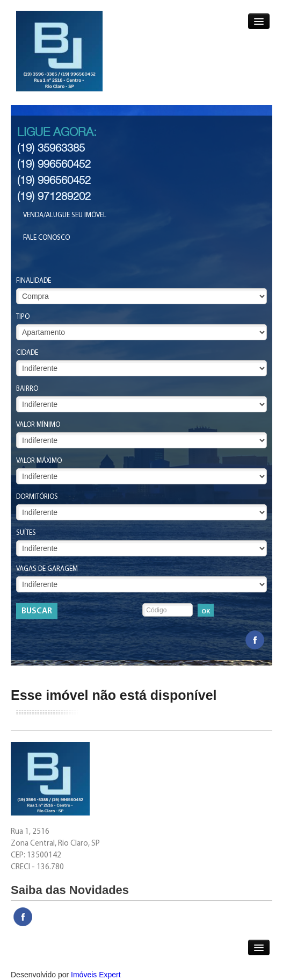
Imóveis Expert (96, 975)
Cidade (27, 353)
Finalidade (34, 281)
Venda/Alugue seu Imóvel (65, 215)
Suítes (26, 533)
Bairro (27, 389)
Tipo (23, 317)
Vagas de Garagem (47, 569)
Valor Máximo (39, 461)
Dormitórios (37, 497)
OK (206, 612)
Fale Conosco (46, 238)
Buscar (37, 611)
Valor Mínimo (38, 425)
